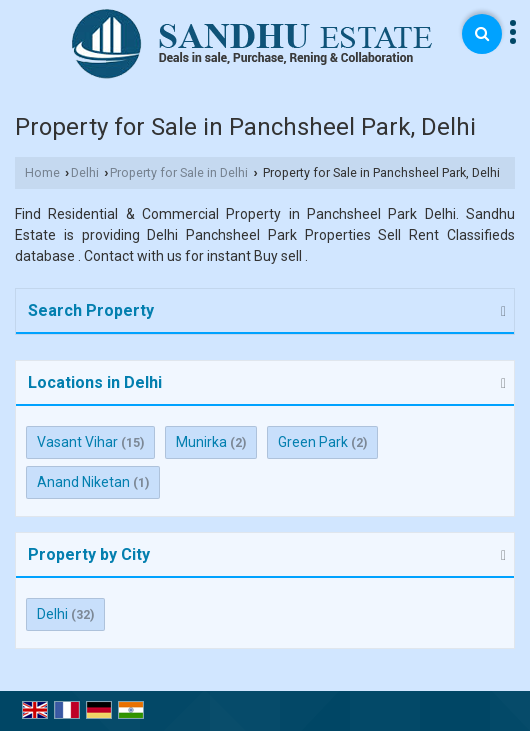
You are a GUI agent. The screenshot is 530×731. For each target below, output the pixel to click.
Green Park (313, 442)
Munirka (201, 442)
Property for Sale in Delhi (179, 172)
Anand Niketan (83, 482)
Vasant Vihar (77, 442)
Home (42, 172)
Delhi (85, 172)
